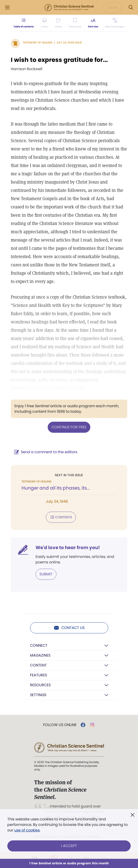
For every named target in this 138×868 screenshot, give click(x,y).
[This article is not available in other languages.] (115, 23)
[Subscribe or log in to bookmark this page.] (75, 23)
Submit (46, 574)
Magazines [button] (40, 655)
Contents (61, 517)
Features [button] (39, 675)
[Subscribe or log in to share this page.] (58, 23)
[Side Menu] (7, 7)
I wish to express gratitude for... (59, 60)
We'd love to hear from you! (68, 548)
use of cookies (27, 830)
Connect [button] (39, 645)
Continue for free (69, 427)
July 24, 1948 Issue (69, 42)
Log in (112, 8)
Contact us (69, 628)
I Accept (69, 846)
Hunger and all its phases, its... (55, 488)
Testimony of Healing (38, 42)
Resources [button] (40, 685)
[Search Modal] (131, 7)
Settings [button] (38, 695)
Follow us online (60, 725)
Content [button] (38, 665)
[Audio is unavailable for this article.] (45, 23)
